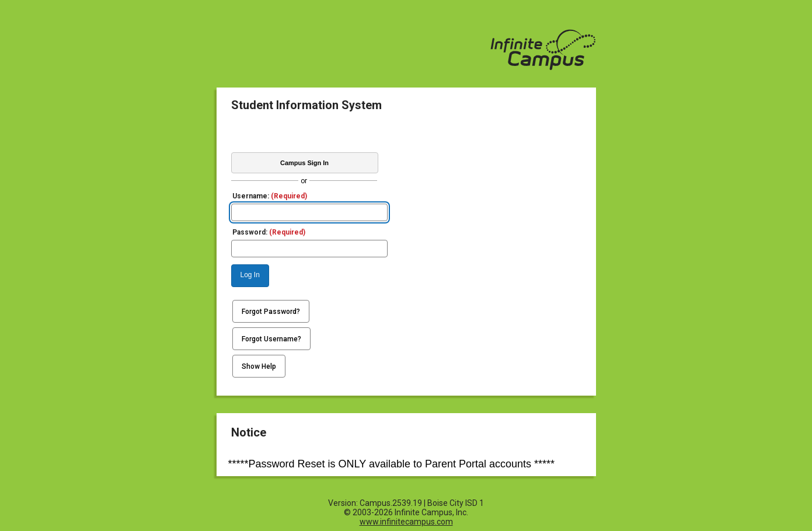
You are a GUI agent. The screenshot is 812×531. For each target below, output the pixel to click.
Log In (250, 275)
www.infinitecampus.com (406, 522)
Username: (270, 196)
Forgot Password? (271, 312)
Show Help (259, 366)
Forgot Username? (271, 339)
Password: (269, 232)
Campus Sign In (304, 163)
